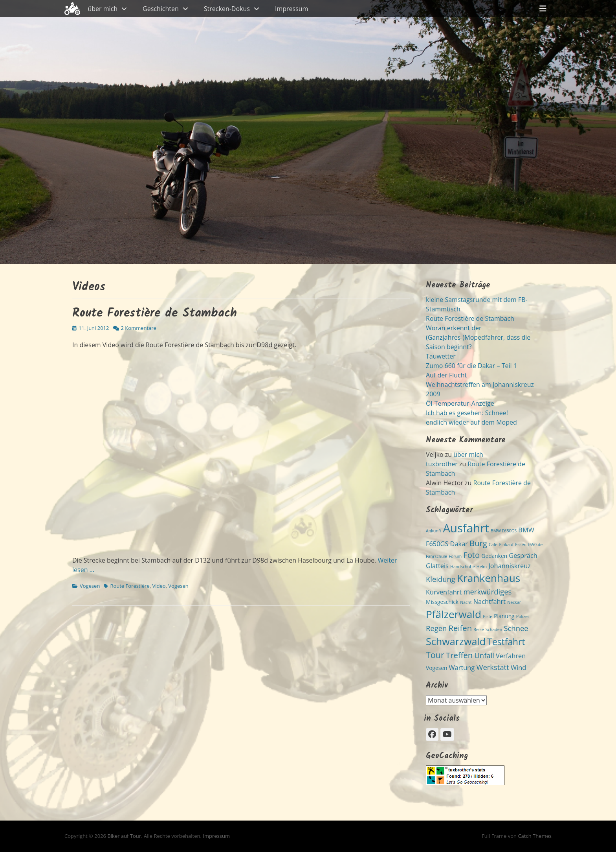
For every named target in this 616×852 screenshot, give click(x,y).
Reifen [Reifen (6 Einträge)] (460, 628)
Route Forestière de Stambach (155, 313)
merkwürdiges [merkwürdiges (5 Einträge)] (487, 592)
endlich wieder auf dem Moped (471, 422)
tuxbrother (442, 464)
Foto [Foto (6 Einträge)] (471, 555)
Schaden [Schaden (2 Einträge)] (494, 629)
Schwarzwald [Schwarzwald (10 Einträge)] (456, 641)
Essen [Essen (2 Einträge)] (521, 545)
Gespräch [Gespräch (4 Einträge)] (523, 556)
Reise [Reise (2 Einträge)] (478, 629)
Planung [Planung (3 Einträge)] (504, 616)
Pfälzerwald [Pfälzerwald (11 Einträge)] (454, 614)
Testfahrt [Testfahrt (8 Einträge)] (506, 642)
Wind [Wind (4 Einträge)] (518, 668)
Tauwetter (441, 356)
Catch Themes (535, 836)
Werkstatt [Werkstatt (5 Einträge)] (492, 667)
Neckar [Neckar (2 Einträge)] (514, 602)
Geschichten (161, 9)
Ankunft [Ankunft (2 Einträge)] (434, 531)
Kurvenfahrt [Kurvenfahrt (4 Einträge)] (444, 592)
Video (159, 586)
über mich (103, 9)
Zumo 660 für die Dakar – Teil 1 (471, 366)
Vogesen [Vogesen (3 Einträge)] (436, 668)
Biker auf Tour (124, 836)
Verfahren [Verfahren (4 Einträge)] (511, 656)
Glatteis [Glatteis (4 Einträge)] (437, 566)
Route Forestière (130, 586)
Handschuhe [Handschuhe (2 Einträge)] (463, 567)
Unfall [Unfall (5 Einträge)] (484, 655)
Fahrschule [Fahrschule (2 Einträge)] (436, 556)
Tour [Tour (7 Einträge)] (435, 655)
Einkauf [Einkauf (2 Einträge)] (506, 545)
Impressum (291, 9)
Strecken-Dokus (227, 9)
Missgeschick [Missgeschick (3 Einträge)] (442, 602)
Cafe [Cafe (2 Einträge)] (493, 545)
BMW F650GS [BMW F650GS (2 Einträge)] (504, 531)
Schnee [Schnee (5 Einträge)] (516, 628)
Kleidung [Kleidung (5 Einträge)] (441, 579)
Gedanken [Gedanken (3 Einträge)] (494, 556)
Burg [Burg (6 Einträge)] (478, 543)
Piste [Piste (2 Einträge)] (488, 616)
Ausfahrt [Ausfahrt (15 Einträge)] (466, 528)
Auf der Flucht (446, 375)
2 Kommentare (139, 328)
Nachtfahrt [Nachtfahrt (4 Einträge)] (489, 602)
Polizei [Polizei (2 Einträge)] (522, 616)
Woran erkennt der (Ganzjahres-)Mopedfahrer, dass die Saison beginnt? (478, 337)
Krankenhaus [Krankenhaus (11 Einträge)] (489, 578)
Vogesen (90, 586)
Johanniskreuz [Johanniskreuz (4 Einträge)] (510, 566)
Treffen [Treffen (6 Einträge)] (459, 655)
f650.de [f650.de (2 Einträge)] (535, 545)
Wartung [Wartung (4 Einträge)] (462, 668)
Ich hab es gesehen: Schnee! (467, 413)
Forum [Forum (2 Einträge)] (455, 556)
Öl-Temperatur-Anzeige (460, 403)
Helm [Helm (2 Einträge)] (482, 567)
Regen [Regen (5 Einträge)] (436, 628)
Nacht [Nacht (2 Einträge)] (466, 602)
